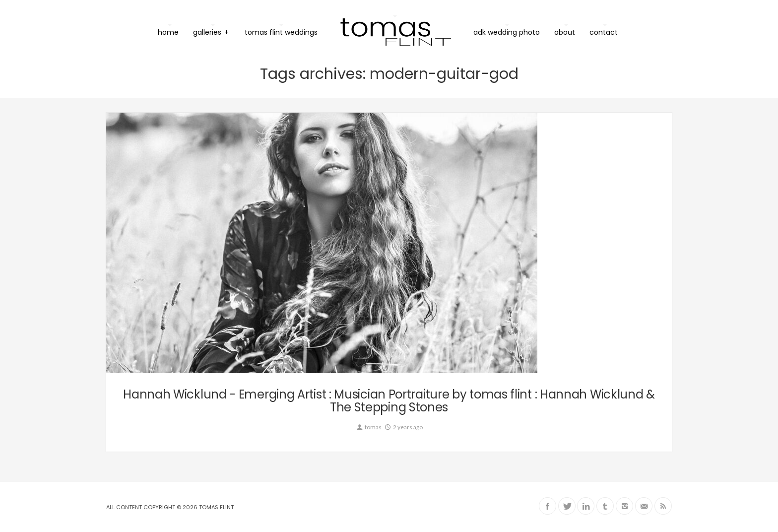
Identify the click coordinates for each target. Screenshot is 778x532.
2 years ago (403, 427)
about (565, 32)
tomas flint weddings (281, 32)
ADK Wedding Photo (507, 32)
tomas (368, 427)
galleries (211, 32)
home (168, 32)
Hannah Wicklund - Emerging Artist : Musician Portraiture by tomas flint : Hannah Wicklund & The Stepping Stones (389, 401)
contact (604, 32)
